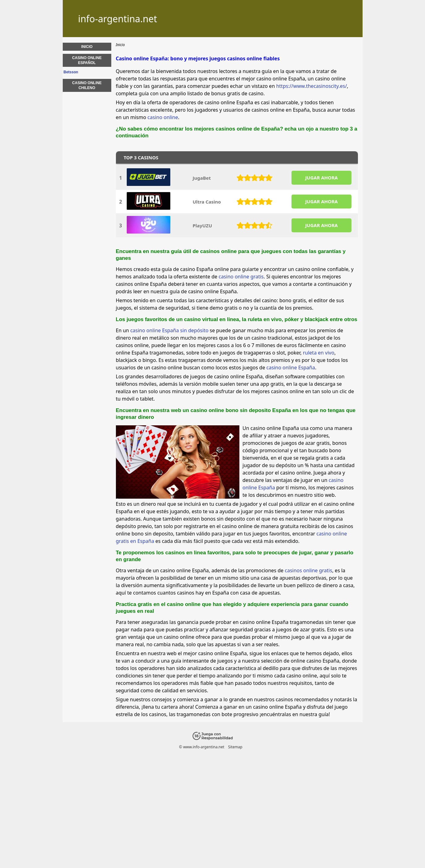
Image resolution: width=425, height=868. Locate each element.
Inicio (87, 47)
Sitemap (235, 747)
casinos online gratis (308, 570)
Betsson (71, 72)
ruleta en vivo (319, 353)
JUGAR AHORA (321, 178)
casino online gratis (241, 277)
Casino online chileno (87, 85)
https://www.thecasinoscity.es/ (311, 86)
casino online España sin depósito (169, 330)
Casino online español (87, 60)
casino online (163, 117)
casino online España (291, 367)
